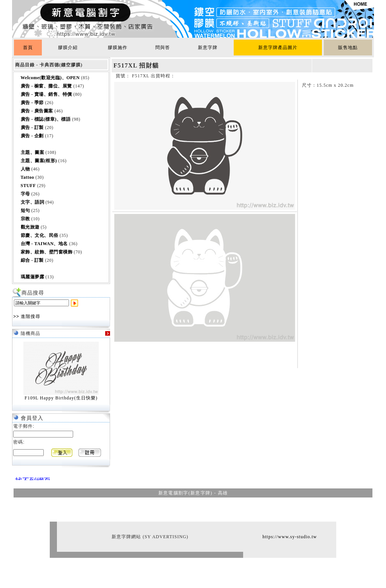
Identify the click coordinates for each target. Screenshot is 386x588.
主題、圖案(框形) (39, 161)
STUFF (28, 186)
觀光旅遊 (30, 227)
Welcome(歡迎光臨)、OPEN (50, 78)
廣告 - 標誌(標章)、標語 (46, 119)
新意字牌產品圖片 (278, 48)
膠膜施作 (118, 48)
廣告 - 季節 (32, 103)
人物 (25, 169)
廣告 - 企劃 (32, 136)
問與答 (163, 48)
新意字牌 (208, 48)
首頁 (28, 48)
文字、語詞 (33, 202)
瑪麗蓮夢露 (33, 277)
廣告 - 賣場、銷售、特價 (47, 94)
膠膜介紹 (68, 48)
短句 (25, 210)
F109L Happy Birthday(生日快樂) (61, 398)
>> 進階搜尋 (27, 316)
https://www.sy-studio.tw (290, 537)
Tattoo (28, 177)
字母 (25, 194)
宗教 (25, 219)
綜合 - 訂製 (32, 260)
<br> (31, 477)
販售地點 (348, 48)
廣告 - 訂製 (32, 127)
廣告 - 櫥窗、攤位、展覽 (47, 86)
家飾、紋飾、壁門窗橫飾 (47, 252)
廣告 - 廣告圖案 (37, 111)
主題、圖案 (33, 152)
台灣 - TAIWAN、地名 (44, 244)
